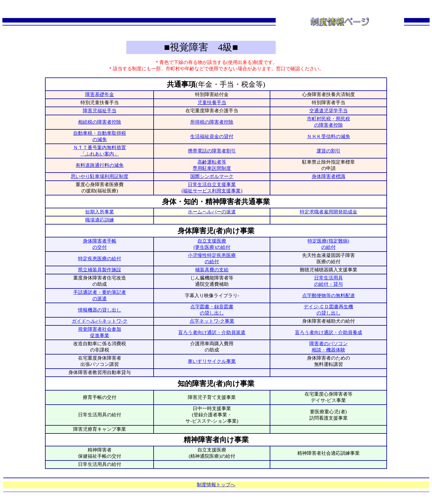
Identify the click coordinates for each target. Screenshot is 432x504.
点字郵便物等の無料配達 (328, 296)
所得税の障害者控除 (212, 122)
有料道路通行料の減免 (100, 165)
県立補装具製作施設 (100, 270)
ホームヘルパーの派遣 (212, 212)
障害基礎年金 (100, 94)
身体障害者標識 (328, 176)
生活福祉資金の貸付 (212, 136)
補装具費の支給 (212, 270)
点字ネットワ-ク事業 (212, 321)
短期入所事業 (100, 212)
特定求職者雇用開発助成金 (328, 212)
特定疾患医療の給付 (100, 259)
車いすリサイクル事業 (212, 361)
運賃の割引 (328, 151)
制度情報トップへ (216, 485)
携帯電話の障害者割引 (212, 151)
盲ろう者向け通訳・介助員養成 (328, 332)
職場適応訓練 (100, 220)
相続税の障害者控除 (100, 122)
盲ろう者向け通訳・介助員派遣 (212, 332)
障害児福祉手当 (100, 111)
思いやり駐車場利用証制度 (100, 176)
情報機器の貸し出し (100, 310)
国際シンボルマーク (212, 176)
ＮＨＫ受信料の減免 (328, 136)
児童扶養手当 (212, 103)
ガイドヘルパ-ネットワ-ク (100, 321)
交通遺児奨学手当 (328, 111)
